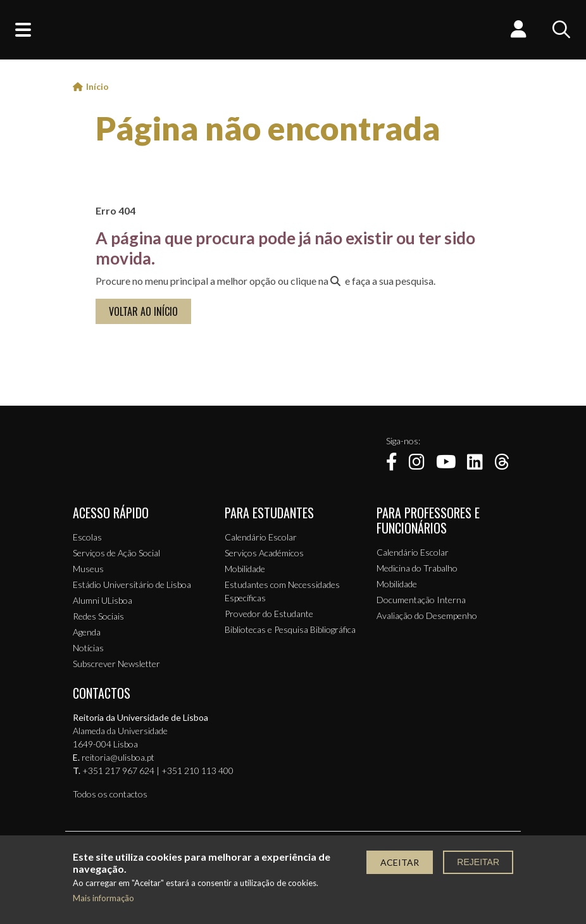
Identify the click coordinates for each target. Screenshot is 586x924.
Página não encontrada (268, 128)
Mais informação (103, 898)
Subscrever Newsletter (116, 664)
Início (97, 86)
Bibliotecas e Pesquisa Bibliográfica (290, 629)
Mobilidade (245, 569)
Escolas (87, 537)
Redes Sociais (98, 616)
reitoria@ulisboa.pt (118, 757)
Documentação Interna (421, 600)
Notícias (88, 648)
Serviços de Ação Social (116, 553)
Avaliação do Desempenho (427, 615)
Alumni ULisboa (103, 600)
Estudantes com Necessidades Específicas (282, 591)
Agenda (87, 632)
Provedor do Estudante (269, 614)
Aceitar (400, 862)
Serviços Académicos (264, 553)
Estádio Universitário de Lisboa (132, 584)
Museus (88, 569)
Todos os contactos (110, 794)
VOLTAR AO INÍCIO (143, 311)
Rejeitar (478, 862)
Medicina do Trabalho (417, 568)
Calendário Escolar (261, 537)
